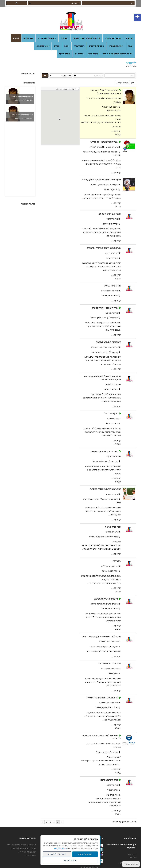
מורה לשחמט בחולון (109, 780)
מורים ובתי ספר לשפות (110, 642)
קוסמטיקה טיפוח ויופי (27, 852)
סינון (133, 83)
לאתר (115, 155)
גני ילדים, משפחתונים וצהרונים (23, 848)
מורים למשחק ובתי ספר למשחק (106, 347)
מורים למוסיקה (113, 313)
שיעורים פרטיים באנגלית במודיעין (105, 489)
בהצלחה (117, 561)
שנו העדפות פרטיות (131, 864)
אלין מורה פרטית (113, 527)
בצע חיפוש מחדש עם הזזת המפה (67, 89)
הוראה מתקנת (113, 456)
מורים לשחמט (114, 219)
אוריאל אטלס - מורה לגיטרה (105, 308)
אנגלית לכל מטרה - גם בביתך (104, 142)
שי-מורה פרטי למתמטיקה (106, 599)
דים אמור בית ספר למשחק (108, 342)
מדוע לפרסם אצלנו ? (127, 863)
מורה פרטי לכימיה (112, 286)
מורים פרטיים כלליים (111, 291)
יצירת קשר (132, 854)
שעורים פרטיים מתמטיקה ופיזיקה (106, 185)
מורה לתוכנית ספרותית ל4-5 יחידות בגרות (101, 637)
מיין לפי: (122, 83)
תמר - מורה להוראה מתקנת (105, 451)
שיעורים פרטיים (113, 98)
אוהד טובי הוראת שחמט (110, 214)
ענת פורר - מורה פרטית (110, 664)
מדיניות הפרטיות (60, 848)
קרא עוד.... (116, 131)
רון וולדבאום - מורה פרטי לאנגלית (102, 698)
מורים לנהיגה (30, 855)
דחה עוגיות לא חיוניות (57, 854)
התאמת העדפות (70, 860)
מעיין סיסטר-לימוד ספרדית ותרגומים (104, 248)
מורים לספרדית (113, 253)
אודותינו (133, 858)
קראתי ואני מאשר (85, 854)
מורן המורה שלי (111, 414)
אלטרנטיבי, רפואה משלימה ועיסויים (21, 845)
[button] (137, 17)
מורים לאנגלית (97, 147)
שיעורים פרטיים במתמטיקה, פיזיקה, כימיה (101, 180)
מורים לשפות (114, 419)
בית (135, 66)
